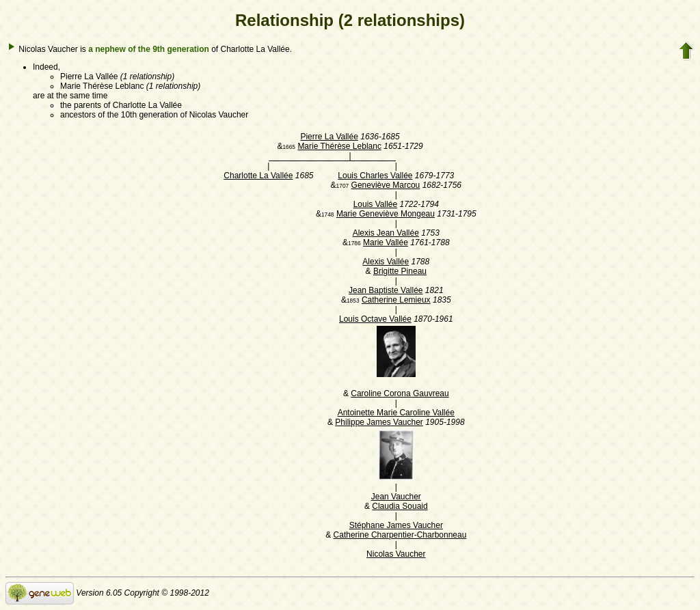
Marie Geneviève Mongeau (386, 214)
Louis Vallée (376, 204)
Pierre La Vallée (329, 137)
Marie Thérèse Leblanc (339, 146)
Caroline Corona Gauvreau (400, 393)
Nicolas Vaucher (396, 554)
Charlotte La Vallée (258, 176)
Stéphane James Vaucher (396, 525)
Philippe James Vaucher (379, 422)
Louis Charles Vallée (375, 176)
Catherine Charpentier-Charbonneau (400, 535)
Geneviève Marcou (386, 185)
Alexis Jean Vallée (386, 233)
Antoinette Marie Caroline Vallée (396, 413)
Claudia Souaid (400, 506)
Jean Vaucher (396, 497)
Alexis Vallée (386, 262)
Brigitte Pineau (400, 271)
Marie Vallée (386, 242)
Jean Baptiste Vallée (386, 290)
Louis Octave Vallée (375, 319)
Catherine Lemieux (396, 300)
